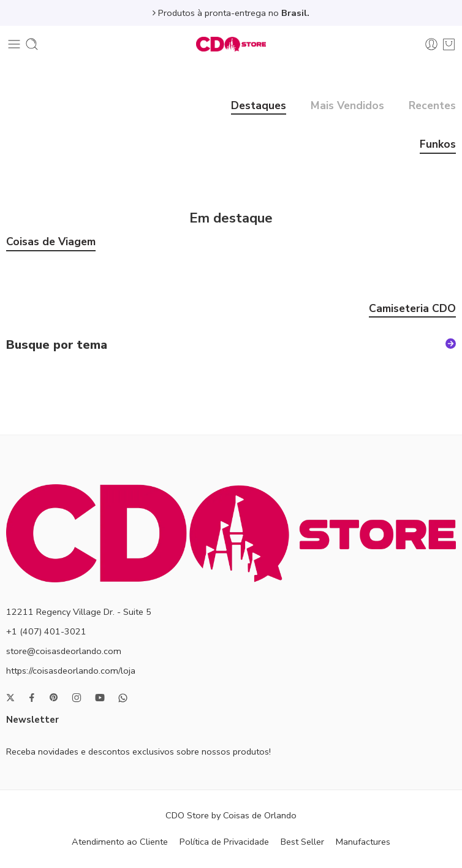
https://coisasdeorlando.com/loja (71, 671)
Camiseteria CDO (412, 310)
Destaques (259, 107)
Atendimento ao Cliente (120, 842)
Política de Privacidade (224, 842)
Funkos (438, 145)
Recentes (432, 107)
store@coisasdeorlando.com (64, 651)
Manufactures (363, 842)
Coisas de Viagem (51, 243)
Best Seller (302, 842)
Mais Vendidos (347, 107)
